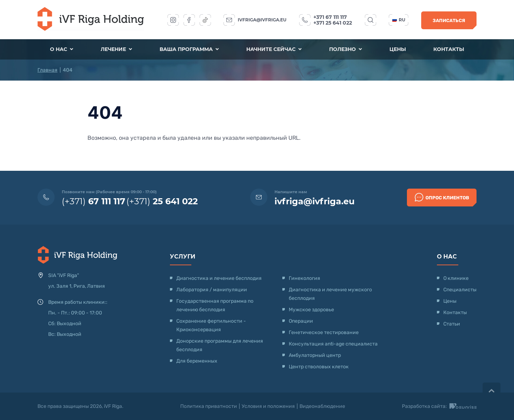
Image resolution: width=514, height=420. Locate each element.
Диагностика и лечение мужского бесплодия (330, 294)
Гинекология (304, 278)
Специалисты (460, 290)
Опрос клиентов (442, 197)
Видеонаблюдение (322, 406)
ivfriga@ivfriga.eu (262, 20)
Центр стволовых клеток (319, 367)
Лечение (117, 50)
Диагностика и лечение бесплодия (219, 278)
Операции (301, 321)
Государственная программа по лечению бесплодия (215, 305)
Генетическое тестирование (324, 332)
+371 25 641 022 (333, 23)
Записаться (449, 21)
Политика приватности (209, 406)
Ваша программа (189, 50)
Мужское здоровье (311, 310)
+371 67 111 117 (330, 17)
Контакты (448, 50)
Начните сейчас (274, 50)
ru (399, 20)
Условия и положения (268, 406)
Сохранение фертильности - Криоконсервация (211, 325)
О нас (62, 50)
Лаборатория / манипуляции (212, 290)
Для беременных (197, 361)
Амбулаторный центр (315, 355)
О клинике (456, 278)
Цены (397, 50)
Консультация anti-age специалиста (333, 344)
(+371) (94, 201)
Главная (47, 70)
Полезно (346, 50)
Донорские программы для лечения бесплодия (220, 345)
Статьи (452, 324)
